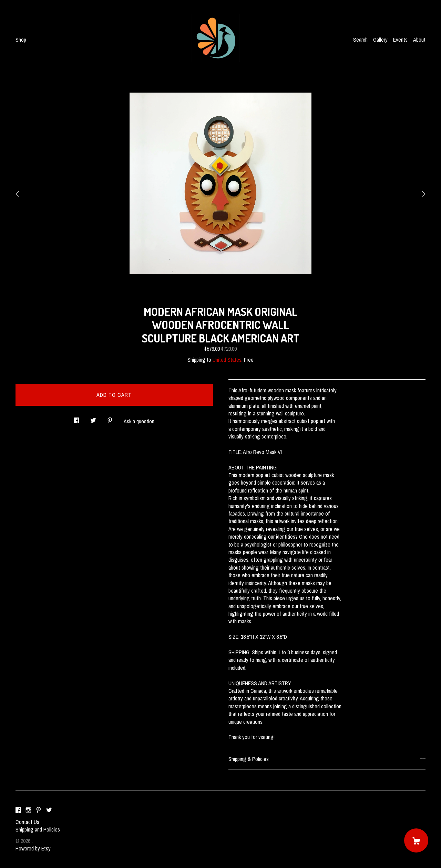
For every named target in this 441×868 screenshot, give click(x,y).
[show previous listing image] (33, 192)
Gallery (380, 40)
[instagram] (28, 810)
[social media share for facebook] (76, 418)
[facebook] (18, 810)
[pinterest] (39, 810)
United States (227, 360)
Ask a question (139, 421)
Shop (21, 40)
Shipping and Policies (38, 829)
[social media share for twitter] (93, 418)
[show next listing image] (408, 192)
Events (400, 40)
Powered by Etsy (33, 848)
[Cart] (416, 840)
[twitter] (49, 810)
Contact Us (27, 822)
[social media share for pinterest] (110, 418)
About (419, 40)
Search (360, 40)
